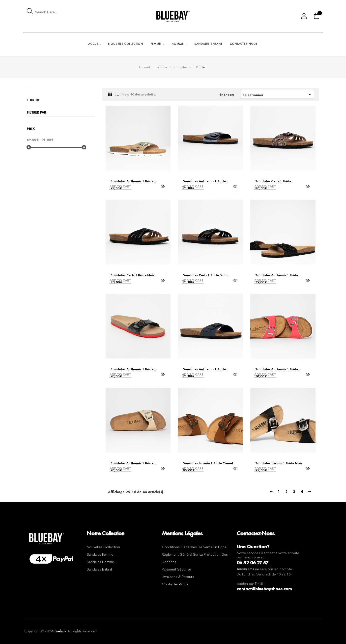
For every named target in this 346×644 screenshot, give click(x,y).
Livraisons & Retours (178, 577)
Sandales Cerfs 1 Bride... (274, 181)
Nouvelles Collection (103, 547)
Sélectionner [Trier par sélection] (278, 95)
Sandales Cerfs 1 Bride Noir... (133, 275)
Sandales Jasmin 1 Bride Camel (208, 463)
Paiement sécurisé (176, 570)
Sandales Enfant (99, 570)
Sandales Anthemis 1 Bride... (133, 181)
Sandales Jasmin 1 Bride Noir (279, 463)
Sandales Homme (100, 562)
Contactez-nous (175, 584)
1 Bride (33, 100)
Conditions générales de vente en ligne (194, 547)
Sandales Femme (100, 555)
